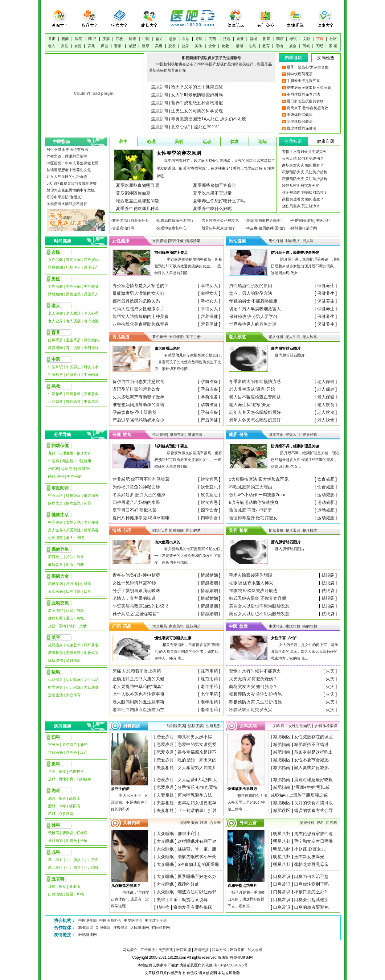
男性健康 (237, 241)
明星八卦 (282, 834)
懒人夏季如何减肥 (311, 768)
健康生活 (60, 515)
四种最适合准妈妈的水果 (136, 502)
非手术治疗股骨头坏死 (131, 220)
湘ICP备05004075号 (230, 965)
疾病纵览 (73, 503)
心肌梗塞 (66, 814)
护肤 (70, 557)
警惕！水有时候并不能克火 (304, 152)
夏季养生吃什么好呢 (212, 208)
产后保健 (209, 420)
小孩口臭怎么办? (310, 892)
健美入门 (293, 434)
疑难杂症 (73, 496)
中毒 (63, 806)
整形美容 (84, 453)
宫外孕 (54, 745)
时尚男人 (293, 241)
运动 (207, 142)
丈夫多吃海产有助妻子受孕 (138, 397)
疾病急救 (73, 394)
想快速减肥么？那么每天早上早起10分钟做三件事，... (247, 802)
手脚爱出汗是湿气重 (303, 81)
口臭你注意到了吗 (311, 884)
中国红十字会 (156, 920)
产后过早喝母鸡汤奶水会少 (138, 420)
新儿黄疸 (55, 867)
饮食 (212, 46)
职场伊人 (73, 267)
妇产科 (54, 469)
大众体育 (73, 695)
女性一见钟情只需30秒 (134, 583)
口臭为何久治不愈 (311, 876)
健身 (185, 46)
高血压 (68, 461)
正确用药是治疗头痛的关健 (138, 679)
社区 (333, 39)
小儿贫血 (91, 860)
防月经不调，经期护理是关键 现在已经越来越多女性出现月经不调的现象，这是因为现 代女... (305, 266)
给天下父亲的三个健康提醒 (197, 87)
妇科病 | (281, 726)
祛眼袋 (328, 575)
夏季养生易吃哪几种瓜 (137, 208)
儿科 (52, 453)
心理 (253, 46)
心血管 (215, 823)
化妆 (226, 46)
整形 (145, 46)
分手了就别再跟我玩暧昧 (136, 591)
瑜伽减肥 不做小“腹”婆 (250, 510)
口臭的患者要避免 (311, 907)
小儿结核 (91, 867)
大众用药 (160, 626)
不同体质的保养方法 (303, 94)
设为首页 (237, 950)
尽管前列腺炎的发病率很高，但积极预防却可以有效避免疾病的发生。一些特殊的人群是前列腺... (188, 266)
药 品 (92, 39)
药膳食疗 (73, 375)
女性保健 (55, 260)
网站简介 (130, 950)
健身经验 (310, 434)
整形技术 (310, 530)
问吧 (319, 46)
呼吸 (204, 823)
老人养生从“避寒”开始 (250, 405)
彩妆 (70, 565)
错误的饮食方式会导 (313, 810)
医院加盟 (184, 950)
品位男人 (91, 294)
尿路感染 (55, 841)
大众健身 (91, 687)
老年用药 (209, 686)
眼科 (320, 823)
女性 (78, 46)
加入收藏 (255, 950)
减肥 (132, 46)
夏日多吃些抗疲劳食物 (305, 101)
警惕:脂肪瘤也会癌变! (264, 220)
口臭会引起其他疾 (311, 900)
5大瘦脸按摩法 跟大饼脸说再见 (259, 479)
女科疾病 (248, 726)
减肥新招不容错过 (311, 744)
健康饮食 (55, 565)
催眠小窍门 (188, 834)
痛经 (84, 745)
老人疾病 (73, 321)
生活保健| (160, 434)
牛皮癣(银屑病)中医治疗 (311, 220)
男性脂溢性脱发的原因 (251, 286)
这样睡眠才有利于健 (197, 841)
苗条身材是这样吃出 (313, 752)
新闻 (65, 39)
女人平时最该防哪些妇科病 (197, 95)
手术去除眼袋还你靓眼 (251, 575)
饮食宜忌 (209, 479)
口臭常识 (282, 876)
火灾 (330, 671)
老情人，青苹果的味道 (134, 598)
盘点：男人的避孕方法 (251, 293)
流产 (84, 752)
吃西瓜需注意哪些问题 (137, 201)
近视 (70, 894)
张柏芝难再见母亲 (311, 864)
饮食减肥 (326, 479)
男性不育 (66, 779)
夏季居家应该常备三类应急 (309, 88)
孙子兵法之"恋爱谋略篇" (136, 614)
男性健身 (91, 286)
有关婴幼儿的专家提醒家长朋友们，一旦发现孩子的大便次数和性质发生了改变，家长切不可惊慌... (189, 362)
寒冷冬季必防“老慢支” (64, 197)
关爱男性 (73, 530)
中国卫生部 (88, 920)
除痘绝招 (55, 661)
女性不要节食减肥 (311, 760)
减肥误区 (282, 737)
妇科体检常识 (326, 726)
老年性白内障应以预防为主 (138, 710)
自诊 (186, 39)
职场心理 (160, 530)
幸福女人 (209, 286)
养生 (123, 142)
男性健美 (73, 294)
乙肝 (52, 814)
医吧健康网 (88, 935)
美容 (159, 46)
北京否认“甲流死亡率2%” (195, 127)
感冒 (52, 798)
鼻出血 (75, 887)
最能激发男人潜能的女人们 (138, 293)
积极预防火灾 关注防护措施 (305, 172)
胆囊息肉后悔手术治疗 (175, 220)
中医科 (54, 461)
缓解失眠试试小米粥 (197, 857)
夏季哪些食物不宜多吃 (215, 185)
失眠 (161, 900)
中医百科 (55, 496)
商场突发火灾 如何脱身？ (303, 165)
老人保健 (55, 313)
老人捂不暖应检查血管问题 (255, 397)
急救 (173, 39)
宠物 (279, 46)
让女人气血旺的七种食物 (67, 177)
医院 (79, 39)
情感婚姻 (55, 267)
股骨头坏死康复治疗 (218, 228)
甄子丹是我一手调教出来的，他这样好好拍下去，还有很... (246, 899)
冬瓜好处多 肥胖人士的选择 (139, 495)
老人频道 (237, 337)
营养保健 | (177, 241)
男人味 (308, 241)
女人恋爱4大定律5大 (197, 780)
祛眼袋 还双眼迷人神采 (251, 583)
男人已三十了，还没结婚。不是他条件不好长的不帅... (130, 802)
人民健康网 (140, 928)
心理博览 (55, 538)
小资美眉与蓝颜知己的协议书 (141, 606)
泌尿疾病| (196, 726)
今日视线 (91, 348)
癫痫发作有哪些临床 (193, 907)
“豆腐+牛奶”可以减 (312, 787)
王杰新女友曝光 (309, 857)
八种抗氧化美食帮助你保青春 (141, 324)
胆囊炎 (72, 841)
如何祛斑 (73, 661)
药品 (88, 503)
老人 (51, 46)
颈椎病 (54, 833)
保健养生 (326, 286)
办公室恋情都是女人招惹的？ (141, 286)
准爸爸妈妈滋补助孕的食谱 (138, 405)
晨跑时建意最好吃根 (313, 780)
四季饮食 (209, 510)
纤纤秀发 (91, 645)
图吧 (80, 538)
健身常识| (178, 434)
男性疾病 (73, 286)
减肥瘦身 (55, 645)
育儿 (91, 46)
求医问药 (60, 488)
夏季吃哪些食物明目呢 (137, 185)
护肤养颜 (277, 530)
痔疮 (84, 841)
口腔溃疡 (73, 591)
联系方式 (219, 950)
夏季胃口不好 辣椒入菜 (135, 510)
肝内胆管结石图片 (290, 355)
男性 (65, 46)
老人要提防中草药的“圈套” (138, 686)
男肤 (80, 565)
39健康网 (86, 928)
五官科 (58, 879)
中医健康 (84, 461)
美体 (199, 46)
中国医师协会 (110, 920)
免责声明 (166, 950)
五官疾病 (55, 591)
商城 (306, 46)
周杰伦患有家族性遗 (313, 834)
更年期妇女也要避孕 (197, 803)
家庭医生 (55, 557)
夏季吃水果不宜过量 (212, 193)
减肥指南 (282, 744)
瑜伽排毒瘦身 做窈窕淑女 (253, 518)
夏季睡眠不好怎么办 (197, 876)
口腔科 (332, 823)
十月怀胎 (176, 337)
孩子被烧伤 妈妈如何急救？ (305, 192)
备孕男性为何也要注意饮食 (138, 381)
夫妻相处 (165, 768)
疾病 (106, 39)
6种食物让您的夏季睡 (198, 864)
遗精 (52, 779)
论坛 (262, 142)
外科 (61, 476)
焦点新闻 (159, 87)
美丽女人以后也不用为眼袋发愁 (259, 606)
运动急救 (55, 401)
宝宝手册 (73, 340)
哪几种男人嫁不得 (195, 737)
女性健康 (121, 241)
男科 (56, 764)
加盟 (52, 626)
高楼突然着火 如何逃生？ (303, 199)
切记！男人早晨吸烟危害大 (255, 309)
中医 (146, 39)
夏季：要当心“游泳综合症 (308, 67)
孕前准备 (209, 381)
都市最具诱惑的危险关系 (136, 301)
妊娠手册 (55, 340)
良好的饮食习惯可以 (313, 803)
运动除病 (73, 680)
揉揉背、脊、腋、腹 (197, 849)
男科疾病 (132, 726)
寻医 (199, 39)
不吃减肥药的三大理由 (251, 487)
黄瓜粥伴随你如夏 (133, 193)
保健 (104, 46)
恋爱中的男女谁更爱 (197, 744)
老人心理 (91, 313)
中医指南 (61, 142)
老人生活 (73, 313)
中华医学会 (133, 920)
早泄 (52, 772)
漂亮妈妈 (91, 260)
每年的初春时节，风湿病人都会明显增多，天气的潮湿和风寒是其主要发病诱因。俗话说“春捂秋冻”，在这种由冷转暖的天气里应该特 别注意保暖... (216, 168)
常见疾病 (74, 260)
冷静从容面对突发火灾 (301, 186)
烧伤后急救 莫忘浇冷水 (301, 206)
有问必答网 (161, 928)
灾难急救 (91, 394)
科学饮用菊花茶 (300, 74)
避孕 (118, 46)
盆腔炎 (72, 752)
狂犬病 (82, 833)
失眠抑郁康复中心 (172, 228)
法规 (227, 39)
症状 (119, 39)
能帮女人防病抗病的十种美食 (141, 316)
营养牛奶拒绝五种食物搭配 (197, 103)
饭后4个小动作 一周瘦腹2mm (257, 495)
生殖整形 (213, 726)
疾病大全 (55, 503)
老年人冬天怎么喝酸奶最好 (255, 412)
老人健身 (55, 321)
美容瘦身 (91, 522)
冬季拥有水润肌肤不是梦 (67, 204)
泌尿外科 (307, 823)
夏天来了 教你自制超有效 (307, 108)
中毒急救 (91, 401)
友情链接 (201, 950)
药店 (280, 39)
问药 (213, 39)
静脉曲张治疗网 (304, 228)
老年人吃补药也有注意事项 (138, 694)
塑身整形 (55, 653)
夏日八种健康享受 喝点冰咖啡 (141, 518)
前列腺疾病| (176, 726)
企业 (240, 39)
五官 (252, 823)
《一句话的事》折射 (197, 810)
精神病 (163, 907)
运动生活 (55, 695)
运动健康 (55, 680)
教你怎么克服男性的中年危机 (71, 190)
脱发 (172, 46)
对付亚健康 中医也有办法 (67, 150)
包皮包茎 (76, 772)
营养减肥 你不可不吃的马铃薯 (141, 479)
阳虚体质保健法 (300, 115)
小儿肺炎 (73, 860)
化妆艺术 (73, 645)
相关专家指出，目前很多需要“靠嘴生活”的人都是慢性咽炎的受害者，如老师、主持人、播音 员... (189, 652)
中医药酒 (91, 375)
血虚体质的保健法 (301, 128)
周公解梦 (193, 530)
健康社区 (55, 618)
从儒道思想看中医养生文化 (69, 170)
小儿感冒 (73, 867)
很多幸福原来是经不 (197, 752)
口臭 (88, 591)
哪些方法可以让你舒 (197, 892)
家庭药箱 (176, 626)
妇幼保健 (60, 446)
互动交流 (60, 603)
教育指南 (55, 348)
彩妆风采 (91, 653)
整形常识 (293, 530)
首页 (52, 39)
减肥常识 (276, 434)
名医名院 (55, 611)
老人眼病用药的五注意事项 (138, 702)
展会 (293, 46)
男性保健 (55, 286)
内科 (52, 476)
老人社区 (91, 321)
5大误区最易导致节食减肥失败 (72, 183)
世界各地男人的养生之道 (253, 324)
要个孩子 (160, 337)
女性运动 (91, 680)
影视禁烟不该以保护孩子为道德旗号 (211, 58)
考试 (293, 39)
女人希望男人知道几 (197, 768)
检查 (133, 39)
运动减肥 (326, 495)
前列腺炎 (84, 779)
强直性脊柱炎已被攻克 (220, 220)
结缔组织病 (189, 823)
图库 (267, 39)
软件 (73, 626)
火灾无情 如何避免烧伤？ (303, 159)
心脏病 (86, 584)
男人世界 (55, 530)
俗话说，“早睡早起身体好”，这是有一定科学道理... (130, 899)
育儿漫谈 (73, 348)
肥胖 (52, 806)
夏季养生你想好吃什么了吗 (219, 201)
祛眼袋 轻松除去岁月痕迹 (253, 591)
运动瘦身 (68, 469)
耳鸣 (80, 894)
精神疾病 (55, 584)
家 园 (333, 46)
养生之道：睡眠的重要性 (67, 156)
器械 (253, 39)
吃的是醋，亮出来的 (197, 760)
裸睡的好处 (188, 884)
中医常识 (55, 367)
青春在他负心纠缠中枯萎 (136, 575)
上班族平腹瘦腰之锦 (308, 795)
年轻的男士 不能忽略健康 (253, 301)
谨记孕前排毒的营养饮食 (136, 389)
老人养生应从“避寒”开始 (252, 389)
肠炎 (62, 798)
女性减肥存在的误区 (313, 737)
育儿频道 (121, 337)
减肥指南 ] (299, 795)
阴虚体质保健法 (300, 121)
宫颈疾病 (55, 752)
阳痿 (62, 772)
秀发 (80, 557)
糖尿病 (75, 806)
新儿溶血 (55, 860)
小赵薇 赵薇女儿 (310, 849)
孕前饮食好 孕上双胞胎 (135, 412)
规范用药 (193, 626)
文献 (306, 39)
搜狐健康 (121, 928)
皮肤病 (72, 584)
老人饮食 (310, 337)
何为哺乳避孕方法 (195, 795)
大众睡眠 (165, 834)
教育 (266, 46)
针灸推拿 (91, 367)
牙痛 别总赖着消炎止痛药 (137, 671)
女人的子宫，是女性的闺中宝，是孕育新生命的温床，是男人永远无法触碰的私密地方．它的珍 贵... (305, 652)
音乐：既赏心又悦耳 (188, 900)
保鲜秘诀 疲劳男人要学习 (253, 316)
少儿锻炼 (73, 687)
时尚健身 (55, 687)
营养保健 (209, 316)
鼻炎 (62, 887)
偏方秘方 (91, 496)
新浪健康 (103, 928)
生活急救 (55, 394)
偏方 (159, 39)
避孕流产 (91, 267)
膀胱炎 (68, 833)
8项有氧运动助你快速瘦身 (254, 502)
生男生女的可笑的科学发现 (197, 111)
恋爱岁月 (165, 737)
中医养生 (73, 367)
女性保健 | (161, 241)
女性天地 (73, 522)
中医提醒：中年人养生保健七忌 (72, 163)
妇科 (56, 737)
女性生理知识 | (301, 726)
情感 (240, 46)
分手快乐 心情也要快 (198, 787)
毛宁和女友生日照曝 (313, 841)
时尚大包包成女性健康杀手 (138, 309)
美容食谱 (73, 653)
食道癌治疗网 (123, 228)
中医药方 (55, 375)
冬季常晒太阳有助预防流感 (255, 381)
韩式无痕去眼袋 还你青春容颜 (258, 598)
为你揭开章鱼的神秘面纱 (136, 487)
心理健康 (66, 453)
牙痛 (52, 887)
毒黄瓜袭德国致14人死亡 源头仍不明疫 (209, 119)
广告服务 (148, 950)
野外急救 (73, 401)
